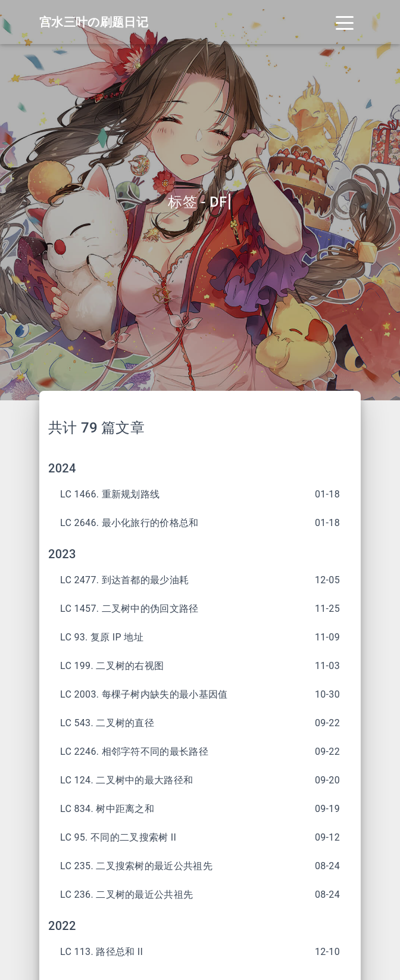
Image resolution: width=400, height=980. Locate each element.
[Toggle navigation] (345, 22)
